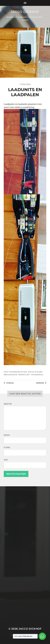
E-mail (7, 447)
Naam (7, 435)
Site (6, 460)
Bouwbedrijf (11, 375)
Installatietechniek (18, 372)
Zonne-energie (35, 372)
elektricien (25, 375)
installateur (38, 375)
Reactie (8, 404)
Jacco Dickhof (25, 12)
